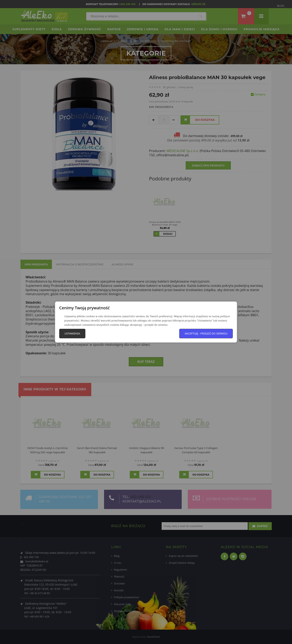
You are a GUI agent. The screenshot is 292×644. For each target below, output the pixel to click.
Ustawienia (72, 333)
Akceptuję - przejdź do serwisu (206, 333)
